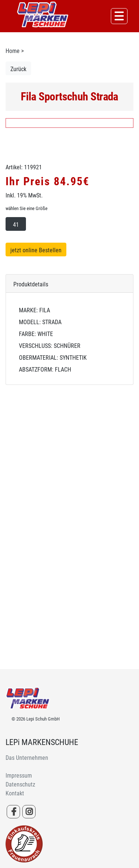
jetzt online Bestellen (36, 250)
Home (13, 51)
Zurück (18, 69)
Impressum (19, 776)
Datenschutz (20, 784)
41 (16, 225)
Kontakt (15, 793)
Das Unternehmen (27, 758)
